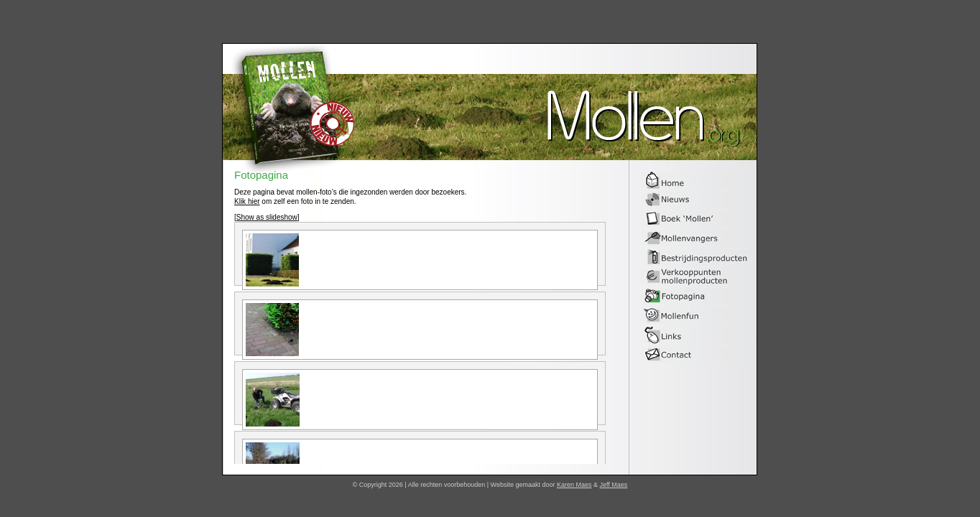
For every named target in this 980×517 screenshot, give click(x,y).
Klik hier (247, 201)
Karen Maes (574, 485)
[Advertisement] (803, 260)
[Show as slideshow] (267, 217)
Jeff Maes (614, 485)
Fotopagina (261, 176)
